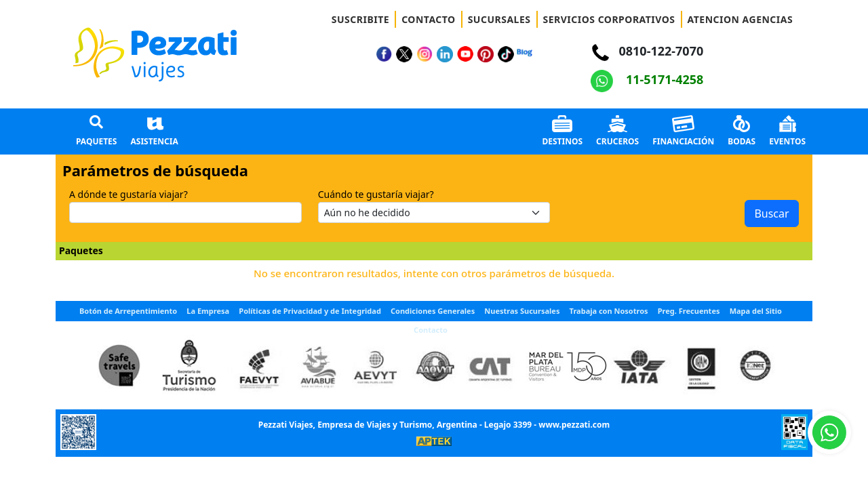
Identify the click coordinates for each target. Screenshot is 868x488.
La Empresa (208, 311)
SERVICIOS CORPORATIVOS (609, 19)
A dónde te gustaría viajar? (129, 194)
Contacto (431, 330)
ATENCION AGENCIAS (741, 19)
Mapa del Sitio (756, 311)
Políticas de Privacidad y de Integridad (310, 311)
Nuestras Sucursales (522, 311)
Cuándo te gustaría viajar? (376, 194)
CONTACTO (429, 19)
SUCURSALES (499, 19)
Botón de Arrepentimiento (128, 311)
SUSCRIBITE (360, 19)
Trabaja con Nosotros (609, 311)
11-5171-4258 (647, 79)
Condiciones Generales (433, 311)
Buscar (771, 213)
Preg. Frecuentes (689, 311)
